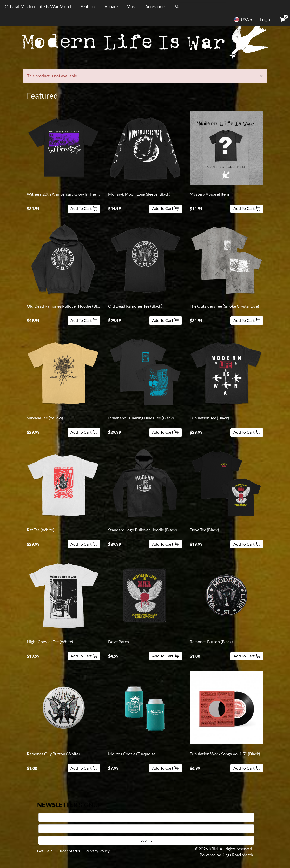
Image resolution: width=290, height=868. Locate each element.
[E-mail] (146, 829)
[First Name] (146, 817)
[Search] (199, 6)
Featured (88, 6)
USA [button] (243, 19)
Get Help (45, 851)
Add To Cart (84, 208)
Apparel (111, 6)
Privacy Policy (101, 851)
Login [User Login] (265, 19)
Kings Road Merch (236, 855)
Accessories (155, 6)
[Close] (261, 76)
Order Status (71, 851)
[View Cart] (282, 19)
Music (131, 6)
